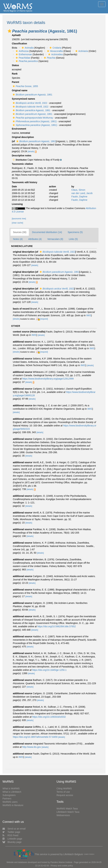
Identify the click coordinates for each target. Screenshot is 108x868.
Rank (15, 74)
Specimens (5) (75, 232)
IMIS (89, 315)
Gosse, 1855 (25, 86)
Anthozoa (22, 51)
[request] (44, 319)
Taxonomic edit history (24, 182)
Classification (19, 44)
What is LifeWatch (12, 792)
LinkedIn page (12, 839)
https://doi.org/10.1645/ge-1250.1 (49, 670)
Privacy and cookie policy (62, 866)
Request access (65, 795)
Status (15, 65)
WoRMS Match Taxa (67, 809)
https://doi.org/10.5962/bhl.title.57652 (56, 626)
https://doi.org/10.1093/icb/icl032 (49, 717)
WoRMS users (10, 802)
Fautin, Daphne (79, 197)
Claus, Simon (78, 190)
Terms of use (63, 792)
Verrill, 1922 (29, 103)
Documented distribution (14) (47, 232)
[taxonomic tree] (19, 219)
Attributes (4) (35, 239)
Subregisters (9, 795)
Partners (7, 799)
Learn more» (89, 854)
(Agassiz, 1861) (34, 121)
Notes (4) (18, 239)
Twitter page (11, 832)
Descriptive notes (22, 156)
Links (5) (73, 239)
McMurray (32, 118)
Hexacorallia (54, 51)
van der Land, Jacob (82, 193)
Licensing (17, 204)
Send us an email (14, 829)
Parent (15, 82)
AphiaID (16, 35)
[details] (31, 152)
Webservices (63, 815)
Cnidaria (55, 48)
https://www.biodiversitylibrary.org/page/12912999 (48, 379)
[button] (9, 31)
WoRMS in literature (13, 805)
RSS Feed (10, 835)
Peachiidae (22, 58)
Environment (19, 129)
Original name (20, 90)
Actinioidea (55, 54)
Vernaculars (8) (55, 239)
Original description (23, 137)
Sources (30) (20, 232)
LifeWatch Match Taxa (68, 812)
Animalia (27, 48)
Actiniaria (81, 51)
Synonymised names (23, 99)
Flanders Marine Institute (61, 862)
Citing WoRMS (64, 788)
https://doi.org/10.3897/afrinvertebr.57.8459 (35, 737)
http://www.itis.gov (32, 747)
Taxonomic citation (22, 164)
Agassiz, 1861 (32, 95)
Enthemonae (23, 54)
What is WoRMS (11, 788)
